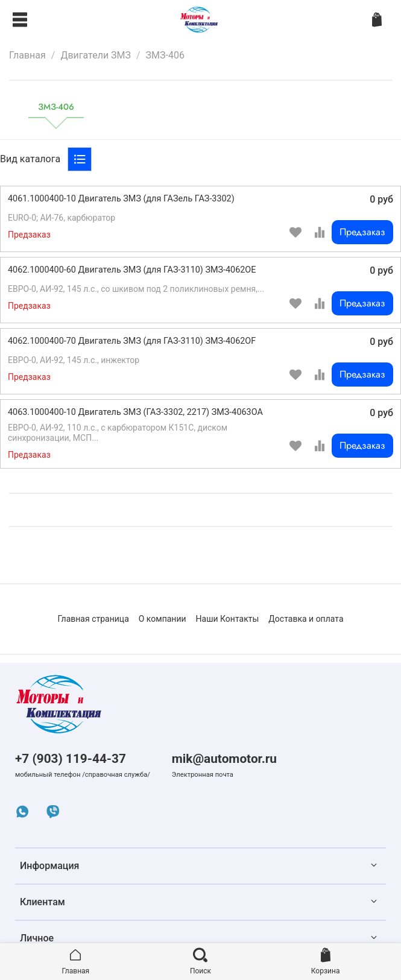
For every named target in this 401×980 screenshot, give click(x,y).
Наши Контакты (228, 619)
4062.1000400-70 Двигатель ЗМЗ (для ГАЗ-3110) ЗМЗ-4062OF (132, 341)
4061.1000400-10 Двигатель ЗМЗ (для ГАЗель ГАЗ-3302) (121, 199)
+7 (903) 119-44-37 (71, 759)
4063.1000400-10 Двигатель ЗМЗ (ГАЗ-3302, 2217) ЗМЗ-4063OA (135, 412)
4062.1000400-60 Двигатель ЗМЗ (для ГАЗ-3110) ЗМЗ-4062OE (132, 270)
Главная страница (93, 619)
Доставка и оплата (306, 619)
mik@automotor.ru (224, 759)
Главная (27, 55)
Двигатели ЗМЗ (96, 55)
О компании (163, 619)
